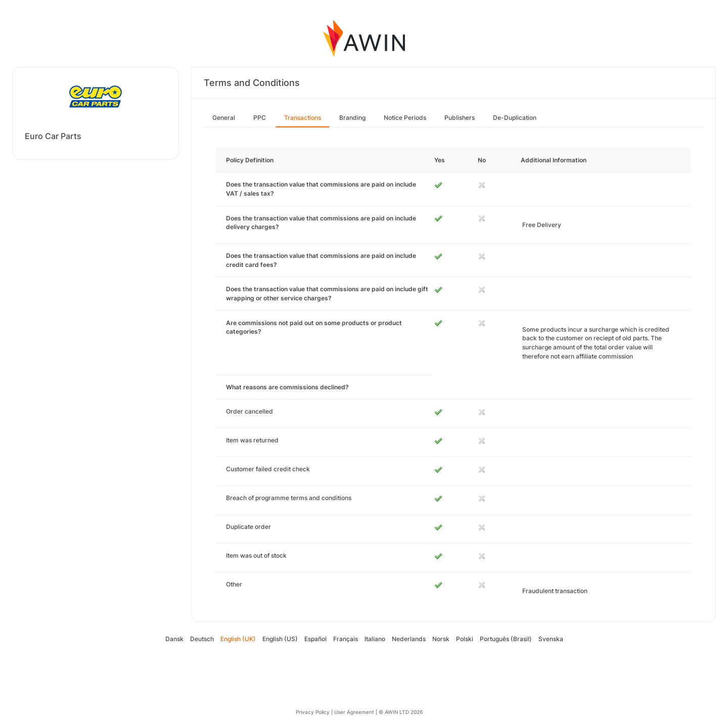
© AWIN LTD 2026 (401, 712)
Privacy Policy (313, 712)
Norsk (441, 639)
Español (315, 639)
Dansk (174, 639)
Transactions (303, 118)
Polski (465, 639)
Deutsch (202, 639)
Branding (352, 118)
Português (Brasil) (506, 639)
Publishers (460, 118)
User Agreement (354, 712)
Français (346, 639)
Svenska (551, 639)
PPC (260, 118)
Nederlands (409, 639)
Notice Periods (405, 118)
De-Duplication (515, 118)
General (224, 118)
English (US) (280, 639)
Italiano (375, 639)
